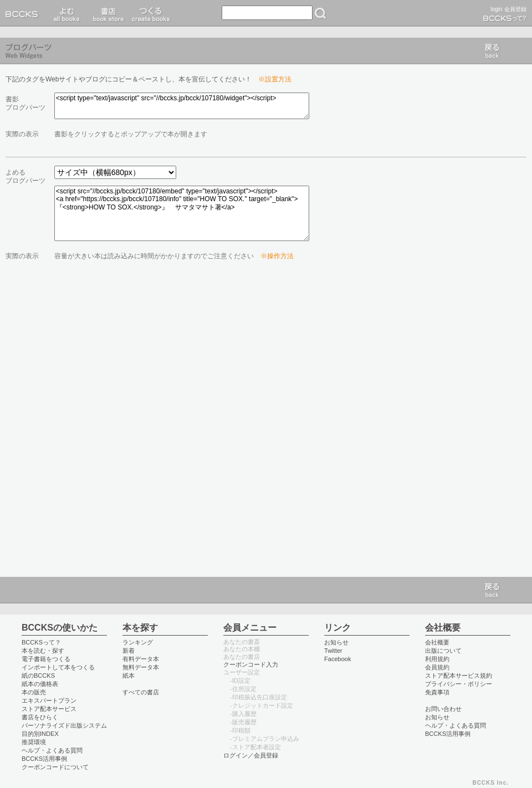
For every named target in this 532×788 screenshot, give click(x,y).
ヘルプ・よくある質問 (52, 750)
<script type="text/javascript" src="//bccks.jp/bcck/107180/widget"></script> (182, 106)
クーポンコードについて (55, 767)
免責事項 (437, 692)
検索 (320, 13)
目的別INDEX (40, 734)
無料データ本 (141, 667)
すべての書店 (141, 692)
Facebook (338, 659)
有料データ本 (141, 659)
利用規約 (437, 659)
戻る (492, 51)
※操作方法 (277, 256)
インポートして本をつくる (58, 667)
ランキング (138, 642)
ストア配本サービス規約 (459, 676)
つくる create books (150, 13)
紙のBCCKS (38, 676)
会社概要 (437, 642)
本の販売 (34, 692)
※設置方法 (275, 79)
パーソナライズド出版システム (64, 725)
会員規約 (437, 667)
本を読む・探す (43, 651)
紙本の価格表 (40, 684)
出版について (443, 651)
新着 (129, 651)
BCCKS (24, 13)
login (496, 9)
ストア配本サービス (49, 709)
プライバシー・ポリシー (459, 684)
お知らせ (336, 642)
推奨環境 (34, 742)
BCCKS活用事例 (44, 759)
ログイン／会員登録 (251, 755)
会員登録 (515, 9)
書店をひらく (40, 717)
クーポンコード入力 (251, 664)
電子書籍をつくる (46, 659)
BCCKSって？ (41, 642)
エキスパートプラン (49, 700)
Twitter (333, 651)
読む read (67, 13)
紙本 (129, 676)
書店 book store (107, 13)
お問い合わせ (443, 709)
